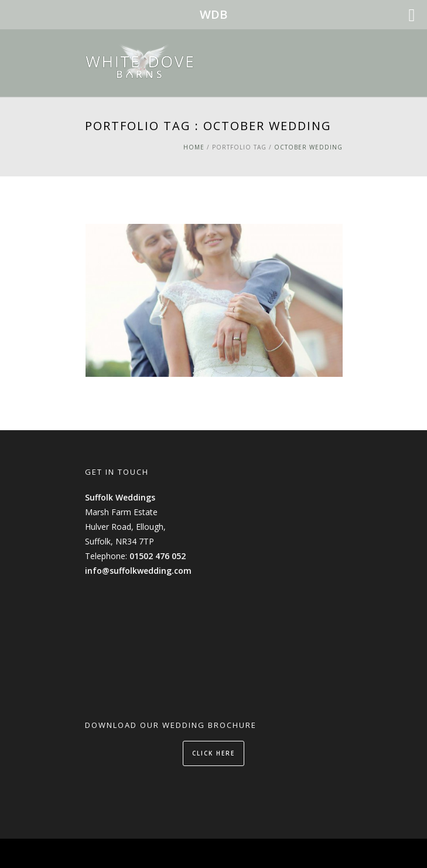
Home (194, 147)
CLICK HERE (213, 753)
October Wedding (308, 147)
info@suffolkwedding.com (138, 571)
